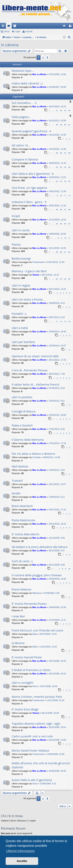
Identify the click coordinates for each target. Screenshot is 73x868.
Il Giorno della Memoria (28, 440)
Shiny (35, 686)
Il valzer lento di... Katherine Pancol (35, 384)
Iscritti (15, 27)
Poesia (16, 244)
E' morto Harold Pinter (27, 657)
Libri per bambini (23, 342)
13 (65, 321)
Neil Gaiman (20, 466)
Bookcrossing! (21, 258)
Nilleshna (37, 593)
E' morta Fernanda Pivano (29, 604)
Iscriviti (29, 31)
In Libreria (10, 45)
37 (69, 224)
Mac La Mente (39, 74)
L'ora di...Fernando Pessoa (30, 370)
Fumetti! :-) (19, 314)
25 (69, 181)
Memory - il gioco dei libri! (29, 271)
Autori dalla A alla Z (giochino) (32, 780)
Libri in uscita (21, 230)
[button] (47, 58)
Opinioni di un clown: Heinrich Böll (35, 356)
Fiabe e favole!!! (22, 425)
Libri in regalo (21, 285)
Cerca (6, 31)
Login (17, 31)
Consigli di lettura (24, 411)
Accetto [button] (22, 861)
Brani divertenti (22, 506)
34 (61, 167)
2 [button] (43, 57)
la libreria (18, 643)
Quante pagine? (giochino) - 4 (31, 131)
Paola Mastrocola (23, 520)
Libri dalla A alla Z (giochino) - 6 (33, 174)
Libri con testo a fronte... (28, 299)
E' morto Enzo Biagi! (25, 709)
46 (61, 153)
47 (65, 153)
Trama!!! (17, 481)
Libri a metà (20, 328)
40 (65, 125)
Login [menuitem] (65, 27)
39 (61, 125)
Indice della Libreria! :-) (27, 83)
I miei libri (18, 616)
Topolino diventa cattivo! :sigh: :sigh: (36, 723)
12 (69, 195)
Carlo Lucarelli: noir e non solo (32, 736)
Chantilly (36, 457)
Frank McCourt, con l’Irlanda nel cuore (37, 630)
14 (69, 321)
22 (61, 110)
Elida (35, 634)
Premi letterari (22, 589)
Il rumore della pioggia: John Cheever (37, 575)
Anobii (16, 493)
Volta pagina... (21, 117)
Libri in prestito (22, 397)
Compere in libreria (25, 159)
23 (65, 110)
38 (57, 125)
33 (57, 167)
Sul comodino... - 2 (24, 103)
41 (69, 125)
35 (65, 167)
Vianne (36, 275)
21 (57, 110)
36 (69, 167)
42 (69, 252)
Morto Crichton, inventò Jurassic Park (37, 697)
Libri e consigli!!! (22, 683)
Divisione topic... (23, 71)
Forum (10, 27)
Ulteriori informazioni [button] (20, 851)
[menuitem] (69, 37)
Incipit (16, 216)
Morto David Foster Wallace (30, 750)
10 (61, 195)
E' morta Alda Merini (26, 534)
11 (65, 195)
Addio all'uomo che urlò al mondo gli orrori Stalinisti (41, 765)
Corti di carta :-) (22, 561)
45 (57, 153)
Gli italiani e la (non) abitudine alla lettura (40, 547)
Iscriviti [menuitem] (71, 27)
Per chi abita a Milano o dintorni (33, 454)
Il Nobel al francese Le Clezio (31, 670)
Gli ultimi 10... (21, 145)
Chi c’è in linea (12, 816)
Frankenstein (39, 262)
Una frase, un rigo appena (29, 188)
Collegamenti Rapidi (4, 27)
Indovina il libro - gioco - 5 (29, 202)
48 (69, 153)
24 (69, 110)
